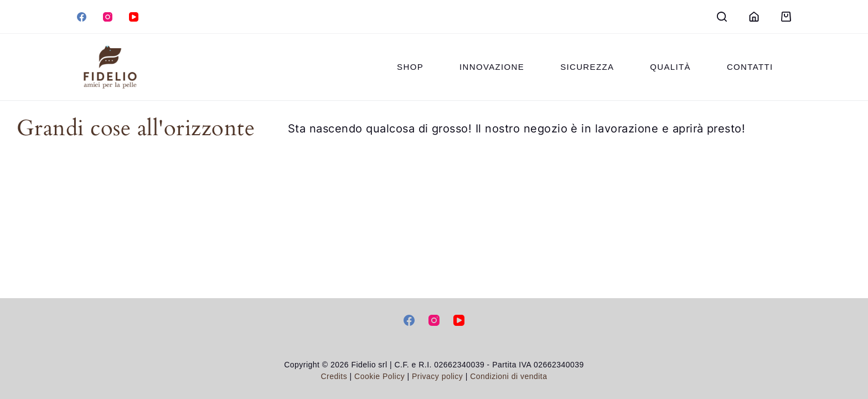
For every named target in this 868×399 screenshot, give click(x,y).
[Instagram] (108, 17)
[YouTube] (134, 17)
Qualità (670, 67)
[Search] (722, 17)
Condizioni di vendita (508, 376)
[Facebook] (82, 17)
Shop (410, 67)
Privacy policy (439, 376)
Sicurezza (587, 67)
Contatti (750, 67)
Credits (334, 376)
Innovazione (492, 67)
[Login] (754, 17)
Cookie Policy (379, 376)
